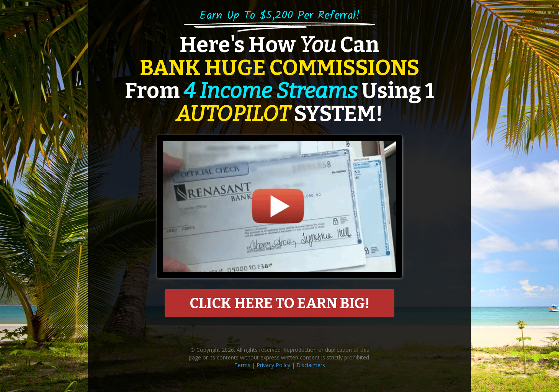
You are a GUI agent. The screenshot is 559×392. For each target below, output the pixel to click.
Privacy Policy (273, 365)
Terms (242, 365)
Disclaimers (311, 365)
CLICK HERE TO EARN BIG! (279, 303)
